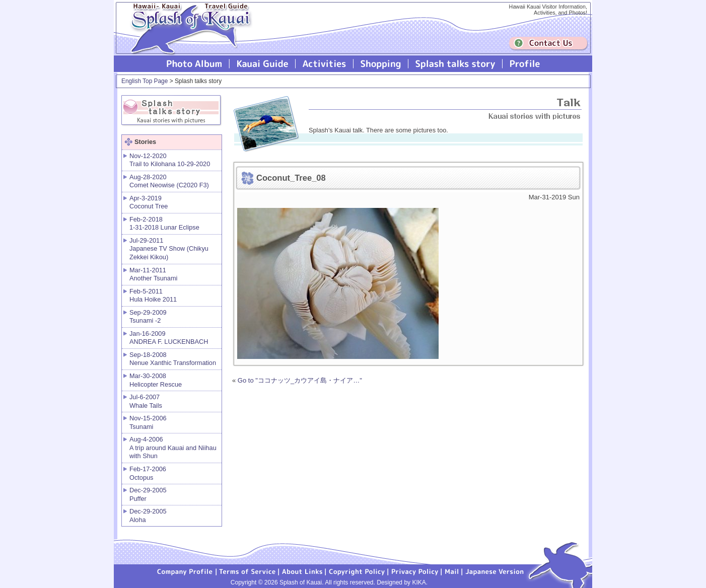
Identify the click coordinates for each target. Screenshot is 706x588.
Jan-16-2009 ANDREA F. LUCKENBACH (169, 338)
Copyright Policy (357, 571)
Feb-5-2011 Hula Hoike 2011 (153, 296)
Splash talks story (455, 64)
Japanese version (495, 571)
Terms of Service (248, 571)
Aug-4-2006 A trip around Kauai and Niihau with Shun (173, 448)
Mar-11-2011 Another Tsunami (153, 274)
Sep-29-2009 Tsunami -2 (148, 317)
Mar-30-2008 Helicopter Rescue (156, 380)
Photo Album (194, 64)
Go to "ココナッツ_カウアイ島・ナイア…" (300, 380)
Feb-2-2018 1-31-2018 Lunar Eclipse (164, 224)
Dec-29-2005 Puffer (148, 494)
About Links (302, 571)
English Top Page (145, 81)
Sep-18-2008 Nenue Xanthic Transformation (173, 359)
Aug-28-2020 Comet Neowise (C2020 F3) (169, 181)
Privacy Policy (415, 571)
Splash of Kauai (187, 36)
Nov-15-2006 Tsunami (148, 422)
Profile (524, 64)
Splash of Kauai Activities (325, 64)
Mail (452, 571)
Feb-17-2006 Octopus (148, 473)
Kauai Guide (263, 64)
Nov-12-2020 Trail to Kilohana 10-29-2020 (170, 160)
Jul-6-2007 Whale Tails (146, 401)
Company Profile (185, 571)
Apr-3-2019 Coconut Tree (149, 202)
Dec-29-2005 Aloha (148, 516)
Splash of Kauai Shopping (381, 64)
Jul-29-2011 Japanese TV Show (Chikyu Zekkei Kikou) (169, 249)
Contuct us (548, 44)
